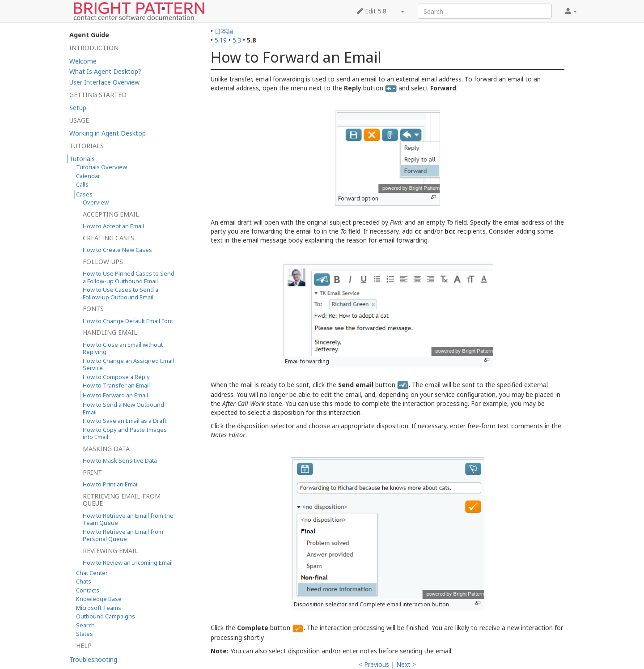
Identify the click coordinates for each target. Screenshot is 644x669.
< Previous (374, 664)
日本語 (224, 31)
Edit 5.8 (372, 11)
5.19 (221, 40)
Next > (406, 664)
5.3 (237, 40)
